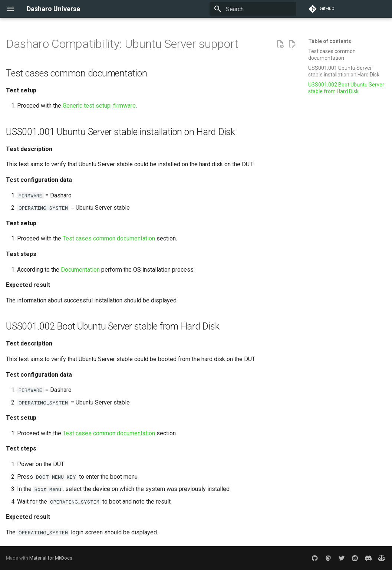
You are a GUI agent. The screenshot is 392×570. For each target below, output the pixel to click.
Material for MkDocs (51, 558)
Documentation (80, 270)
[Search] (253, 9)
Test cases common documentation (109, 238)
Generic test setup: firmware (99, 106)
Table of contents (330, 41)
